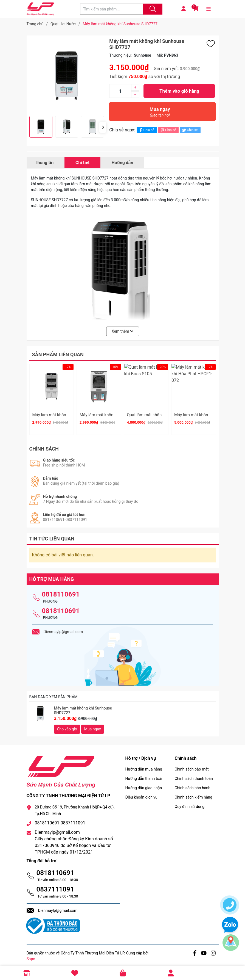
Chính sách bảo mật (192, 767)
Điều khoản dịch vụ (141, 795)
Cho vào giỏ (67, 727)
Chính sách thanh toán (194, 776)
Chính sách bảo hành (193, 785)
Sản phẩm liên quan (58, 354)
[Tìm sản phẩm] (112, 9)
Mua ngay (160, 113)
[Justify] (152, 9)
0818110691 (61, 592)
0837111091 (55, 887)
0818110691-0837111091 (60, 820)
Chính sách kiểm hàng (194, 795)
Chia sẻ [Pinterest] (168, 130)
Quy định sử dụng (190, 804)
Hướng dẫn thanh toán (144, 776)
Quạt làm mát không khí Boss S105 (159, 415)
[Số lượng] (120, 91)
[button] (103, 127)
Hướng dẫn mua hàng (144, 767)
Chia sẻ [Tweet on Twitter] (189, 130)
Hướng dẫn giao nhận (144, 785)
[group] (67, 76)
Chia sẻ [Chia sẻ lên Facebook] (146, 130)
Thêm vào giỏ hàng (179, 91)
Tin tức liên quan (52, 536)
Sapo (31, 956)
